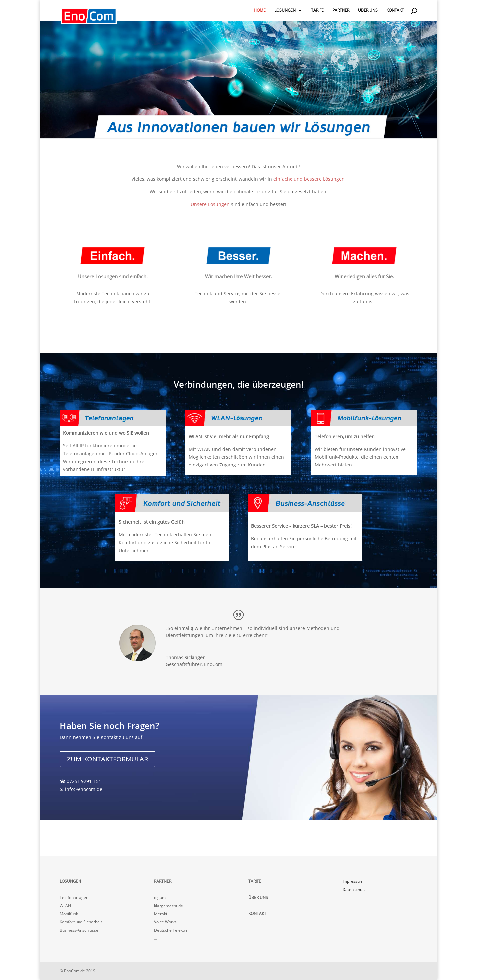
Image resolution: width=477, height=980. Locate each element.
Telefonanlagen (74, 897)
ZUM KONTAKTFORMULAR (107, 759)
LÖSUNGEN (285, 10)
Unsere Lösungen (210, 204)
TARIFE (317, 10)
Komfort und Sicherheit (81, 922)
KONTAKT (395, 10)
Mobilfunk (69, 914)
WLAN (65, 906)
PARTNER (341, 10)
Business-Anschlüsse (79, 930)
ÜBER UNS (368, 10)
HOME (260, 10)
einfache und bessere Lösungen (309, 179)
